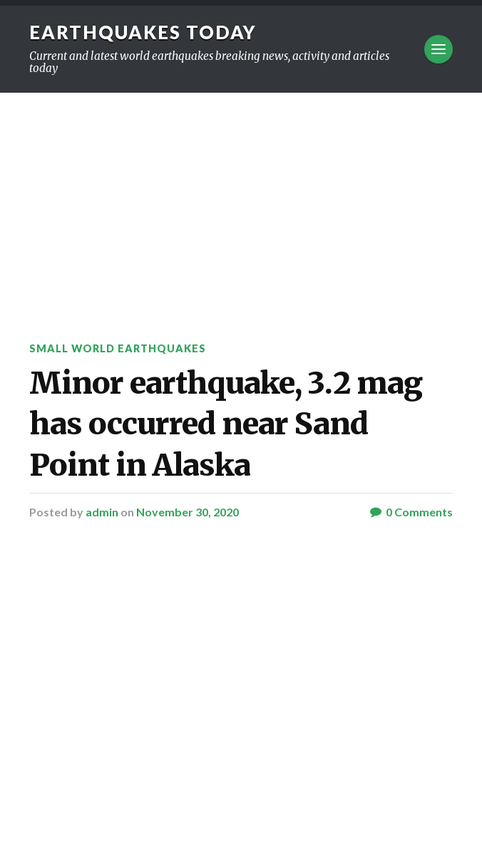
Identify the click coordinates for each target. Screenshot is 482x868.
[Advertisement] (241, 200)
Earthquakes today (143, 32)
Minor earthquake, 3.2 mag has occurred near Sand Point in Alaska (226, 424)
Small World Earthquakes (118, 348)
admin (102, 512)
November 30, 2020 (188, 512)
